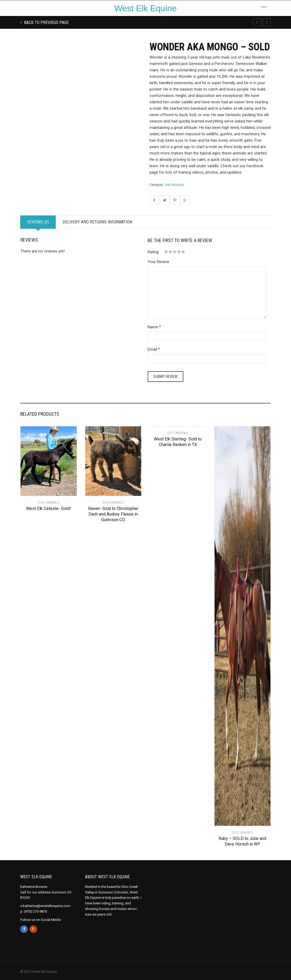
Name (153, 327)
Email (152, 349)
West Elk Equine (145, 8)
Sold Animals (174, 185)
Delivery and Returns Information (97, 222)
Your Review (158, 262)
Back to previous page (46, 23)
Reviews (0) (38, 222)
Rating (153, 252)
